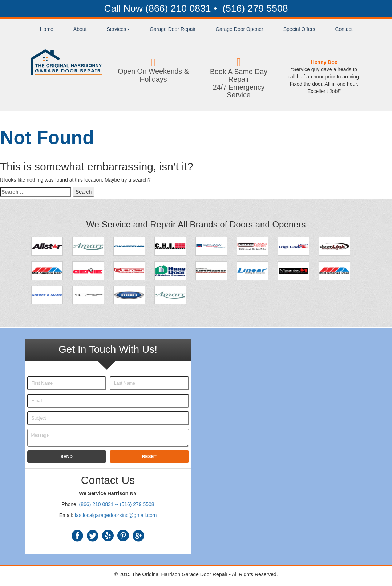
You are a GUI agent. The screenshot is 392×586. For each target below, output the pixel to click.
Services (118, 29)
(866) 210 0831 (178, 8)
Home (47, 29)
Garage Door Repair (173, 29)
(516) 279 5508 (254, 8)
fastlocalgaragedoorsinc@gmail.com (116, 515)
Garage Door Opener (239, 29)
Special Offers (299, 29)
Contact (344, 29)
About (80, 29)
